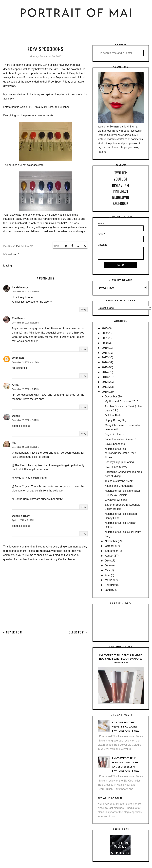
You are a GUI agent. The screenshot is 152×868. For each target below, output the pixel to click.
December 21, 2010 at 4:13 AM (25, 362)
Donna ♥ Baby (21, 516)
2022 (105, 333)
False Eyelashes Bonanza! (120, 439)
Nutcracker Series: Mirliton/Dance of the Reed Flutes (120, 453)
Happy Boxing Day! (116, 420)
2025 (105, 328)
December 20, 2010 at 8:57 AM (25, 292)
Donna (16, 416)
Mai (14, 443)
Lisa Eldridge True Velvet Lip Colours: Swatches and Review (126, 727)
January (110, 590)
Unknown (18, 358)
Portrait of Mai (76, 14)
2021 (105, 338)
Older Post (77, 632)
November (111, 541)
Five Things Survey (116, 467)
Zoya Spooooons (115, 444)
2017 (105, 357)
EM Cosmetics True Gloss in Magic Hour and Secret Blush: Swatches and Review (121, 659)
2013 (105, 377)
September (111, 551)
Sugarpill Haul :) (114, 434)
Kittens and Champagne (119, 486)
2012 (105, 382)
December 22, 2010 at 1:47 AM (25, 389)
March (109, 580)
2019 (105, 348)
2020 (105, 343)
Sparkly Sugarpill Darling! (120, 462)
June (108, 566)
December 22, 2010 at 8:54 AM (25, 420)
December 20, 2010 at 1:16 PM (26, 323)
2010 (105, 392)
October (110, 546)
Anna (15, 385)
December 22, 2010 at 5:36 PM (26, 447)
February (110, 585)
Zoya (16, 254)
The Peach (19, 318)
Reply (84, 309)
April (108, 575)
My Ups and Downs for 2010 (121, 401)
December (111, 397)
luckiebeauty (20, 287)
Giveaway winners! (116, 500)
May (107, 570)
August (109, 556)
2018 (105, 353)
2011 (105, 387)
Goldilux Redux (114, 415)
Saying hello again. (110, 798)
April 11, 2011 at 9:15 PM (23, 520)
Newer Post (14, 632)
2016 (105, 362)
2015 (105, 367)
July (107, 561)
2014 (105, 372)
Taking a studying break (119, 481)
